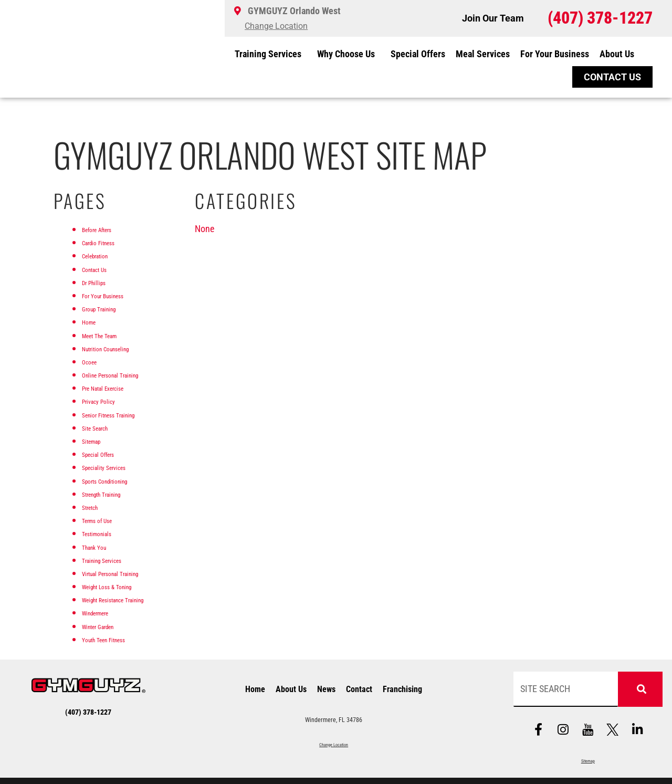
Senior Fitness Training (124, 414)
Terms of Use (106, 520)
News (326, 690)
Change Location (334, 744)
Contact (359, 690)
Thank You (101, 546)
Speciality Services (116, 467)
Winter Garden (108, 626)
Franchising (402, 690)
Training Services (271, 54)
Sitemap (97, 440)
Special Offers (418, 54)
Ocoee (93, 361)
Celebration (103, 255)
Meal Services (483, 54)
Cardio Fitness (108, 242)
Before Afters (106, 229)
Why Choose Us (349, 54)
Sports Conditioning (118, 480)
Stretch (95, 506)
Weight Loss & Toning (122, 586)
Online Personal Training (127, 374)
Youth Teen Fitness (117, 639)
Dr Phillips (101, 282)
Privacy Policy (108, 400)
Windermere (104, 612)
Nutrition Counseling (120, 348)
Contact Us (102, 269)
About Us (619, 54)
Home (93, 321)
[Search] (640, 689)
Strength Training (113, 493)
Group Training (109, 308)
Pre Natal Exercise (115, 387)
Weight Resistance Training (132, 599)
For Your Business (555, 54)
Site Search (102, 427)
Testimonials (106, 533)
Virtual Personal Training (127, 573)
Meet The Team (110, 335)
